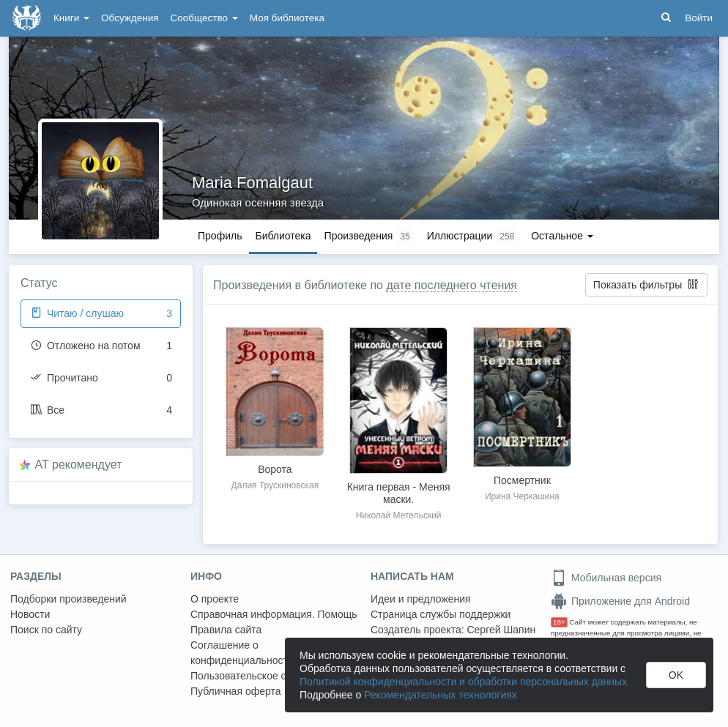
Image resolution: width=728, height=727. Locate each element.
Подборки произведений (68, 599)
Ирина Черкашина (522, 496)
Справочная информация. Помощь (274, 614)
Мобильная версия (606, 578)
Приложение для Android (620, 601)
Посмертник (522, 480)
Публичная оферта (236, 691)
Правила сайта (226, 630)
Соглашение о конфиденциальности (242, 653)
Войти (699, 18)
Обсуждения (130, 18)
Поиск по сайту (46, 630)
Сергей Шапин (501, 630)
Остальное (562, 236)
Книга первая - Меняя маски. (399, 493)
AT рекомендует (79, 465)
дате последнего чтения (452, 285)
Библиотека (283, 236)
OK (676, 675)
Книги (71, 18)
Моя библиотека (287, 18)
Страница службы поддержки (441, 614)
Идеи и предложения (421, 599)
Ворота (275, 469)
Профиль (220, 236)
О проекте (215, 599)
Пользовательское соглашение (264, 676)
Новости (30, 614)
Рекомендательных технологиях (441, 695)
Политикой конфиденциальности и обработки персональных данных (463, 682)
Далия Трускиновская (275, 485)
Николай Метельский (399, 515)
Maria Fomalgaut (252, 183)
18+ (559, 622)
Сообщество (204, 18)
